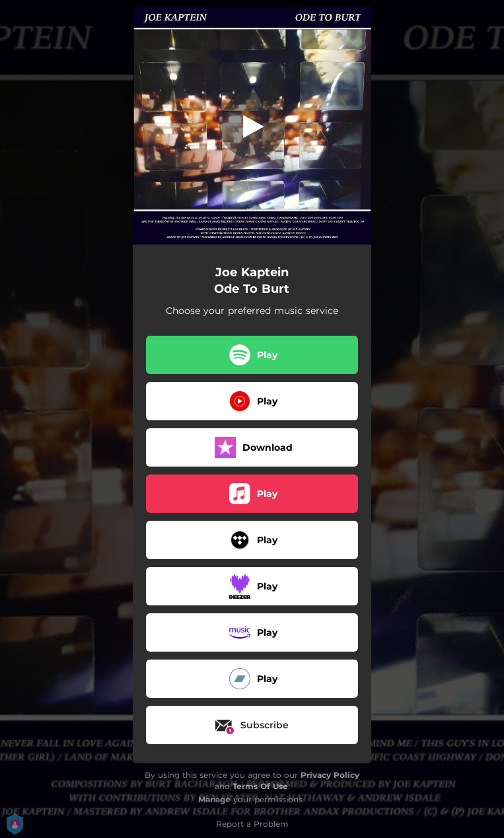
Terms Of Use (260, 786)
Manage (214, 799)
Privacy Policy (330, 775)
